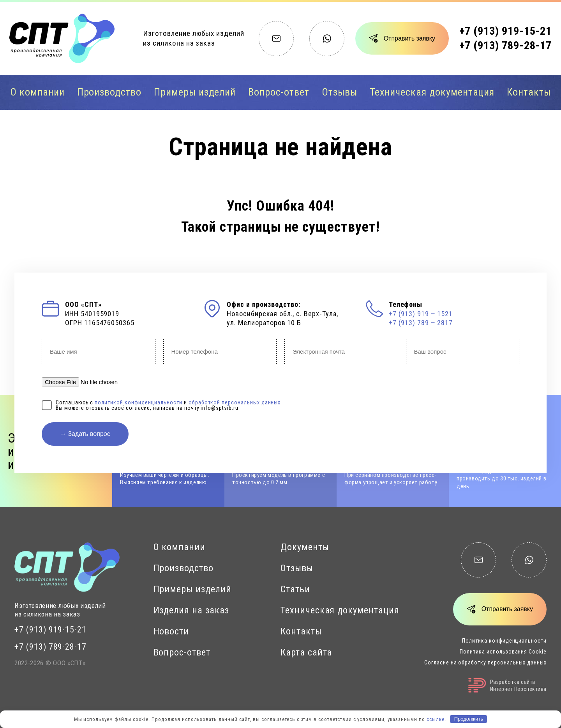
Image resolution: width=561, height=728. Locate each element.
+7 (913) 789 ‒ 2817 (421, 323)
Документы (305, 547)
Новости (171, 631)
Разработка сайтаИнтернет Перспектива (507, 685)
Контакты (529, 92)
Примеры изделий (195, 92)
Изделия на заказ (191, 610)
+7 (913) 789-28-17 (505, 45)
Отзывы (340, 92)
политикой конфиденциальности (138, 402)
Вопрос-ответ (279, 92)
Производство (109, 92)
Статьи (295, 589)
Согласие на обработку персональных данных (485, 662)
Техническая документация (432, 92)
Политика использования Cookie (503, 652)
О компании (37, 92)
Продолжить (469, 719)
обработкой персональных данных (235, 402)
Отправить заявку (409, 38)
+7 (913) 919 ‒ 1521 (421, 314)
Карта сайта (306, 652)
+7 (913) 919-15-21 (505, 31)
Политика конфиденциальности (504, 641)
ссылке (436, 719)
